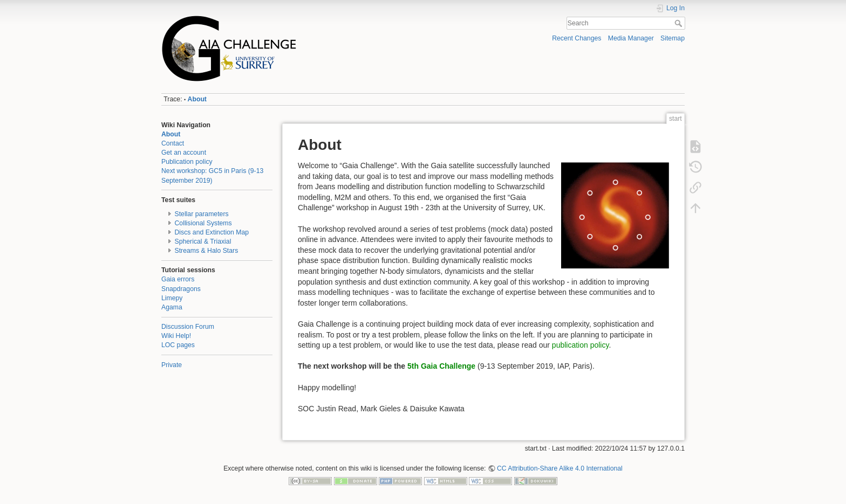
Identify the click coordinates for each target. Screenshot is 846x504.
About (197, 99)
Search (680, 23)
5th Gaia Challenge (441, 366)
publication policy (581, 345)
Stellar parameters (202, 214)
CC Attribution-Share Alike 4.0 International (560, 468)
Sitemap (673, 38)
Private (172, 365)
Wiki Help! (176, 336)
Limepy (172, 298)
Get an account (184, 153)
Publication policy (187, 162)
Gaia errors (178, 279)
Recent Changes (576, 38)
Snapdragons (181, 289)
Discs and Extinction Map (212, 232)
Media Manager (631, 38)
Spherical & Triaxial (203, 241)
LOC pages (178, 345)
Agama (172, 307)
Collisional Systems (203, 223)
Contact (173, 143)
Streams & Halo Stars (207, 251)
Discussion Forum (188, 327)
